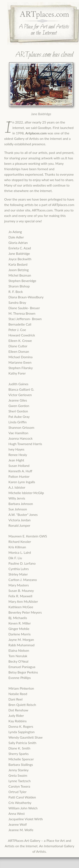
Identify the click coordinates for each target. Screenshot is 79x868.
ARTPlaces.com (35, 863)
